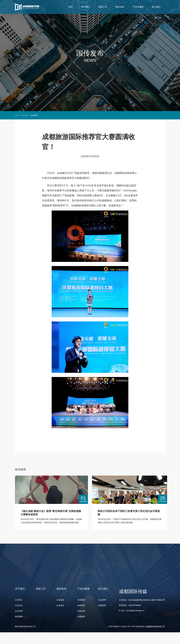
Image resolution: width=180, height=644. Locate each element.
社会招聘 (102, 600)
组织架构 (19, 617)
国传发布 (25, 115)
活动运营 (81, 611)
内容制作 (81, 606)
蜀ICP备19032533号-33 (25, 627)
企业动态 (60, 600)
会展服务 (81, 617)
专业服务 (81, 600)
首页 (76, 7)
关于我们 (98, 7)
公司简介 (19, 600)
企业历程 (19, 611)
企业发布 (60, 606)
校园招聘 (102, 606)
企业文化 (19, 606)
